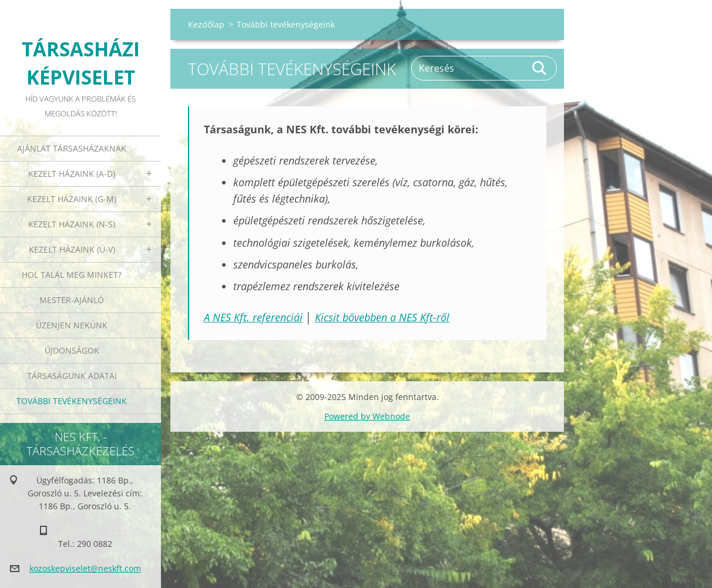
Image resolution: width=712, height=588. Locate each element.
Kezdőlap (206, 24)
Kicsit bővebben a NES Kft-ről (382, 317)
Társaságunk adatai (72, 376)
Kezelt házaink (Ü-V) (72, 249)
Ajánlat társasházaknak (72, 148)
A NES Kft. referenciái (253, 317)
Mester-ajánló (72, 300)
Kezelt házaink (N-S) (72, 224)
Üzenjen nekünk (72, 325)
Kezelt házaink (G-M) (72, 199)
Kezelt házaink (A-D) (72, 174)
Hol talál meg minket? (72, 275)
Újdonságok (72, 350)
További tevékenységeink (72, 401)
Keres (540, 68)
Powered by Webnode (367, 416)
